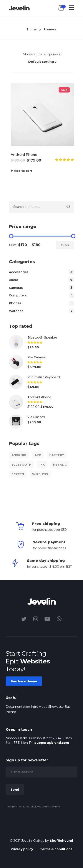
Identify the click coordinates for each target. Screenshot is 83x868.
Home (32, 29)
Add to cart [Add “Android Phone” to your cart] (23, 171)
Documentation (18, 707)
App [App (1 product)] (38, 455)
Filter (65, 245)
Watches (16, 311)
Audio (14, 280)
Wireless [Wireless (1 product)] (40, 474)
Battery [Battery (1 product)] (57, 455)
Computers (18, 295)
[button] (42, 64)
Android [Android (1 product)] (19, 455)
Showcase (56, 707)
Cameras (16, 288)
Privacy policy (22, 849)
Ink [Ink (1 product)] (42, 465)
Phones (15, 303)
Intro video (39, 707)
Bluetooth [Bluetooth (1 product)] (21, 465)
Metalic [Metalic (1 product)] (60, 465)
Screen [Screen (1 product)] (18, 474)
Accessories (19, 272)
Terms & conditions (56, 849)
